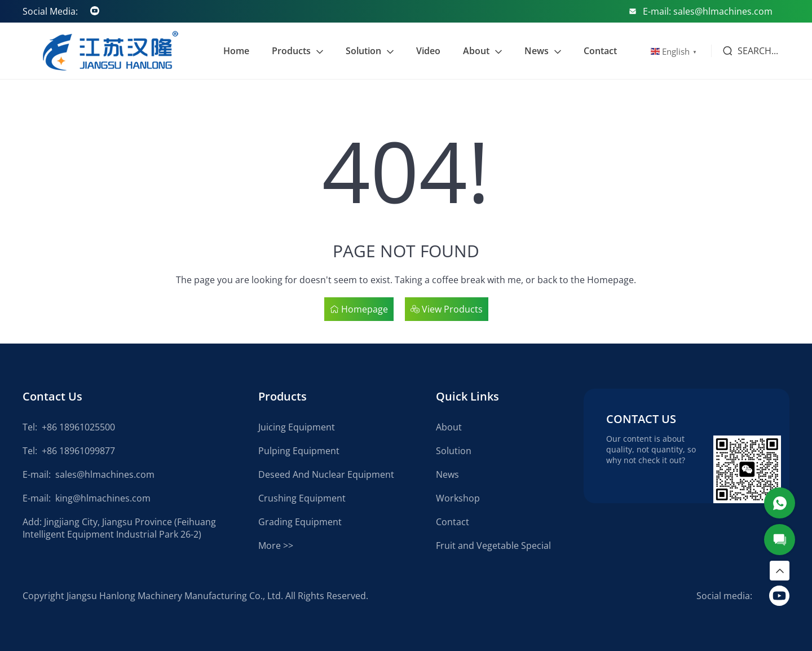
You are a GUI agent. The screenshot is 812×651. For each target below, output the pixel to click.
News (537, 51)
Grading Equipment (300, 522)
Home (236, 51)
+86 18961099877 (78, 451)
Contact (600, 51)
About (476, 51)
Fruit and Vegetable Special (493, 546)
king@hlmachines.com (103, 498)
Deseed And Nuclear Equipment (326, 474)
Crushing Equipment (302, 498)
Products (291, 51)
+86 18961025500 (78, 427)
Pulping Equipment (299, 451)
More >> (276, 546)
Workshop (458, 498)
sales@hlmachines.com (105, 474)
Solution (363, 51)
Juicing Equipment (297, 427)
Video (428, 51)
